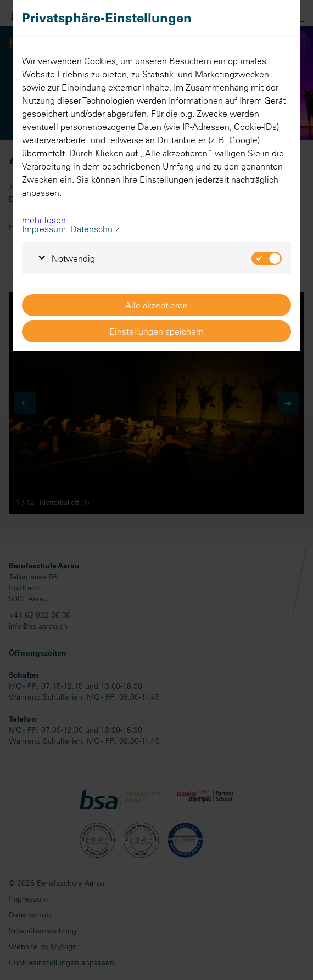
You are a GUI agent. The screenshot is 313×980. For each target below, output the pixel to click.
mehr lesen (44, 220)
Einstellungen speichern (156, 331)
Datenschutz (95, 229)
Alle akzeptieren (156, 305)
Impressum (44, 229)
